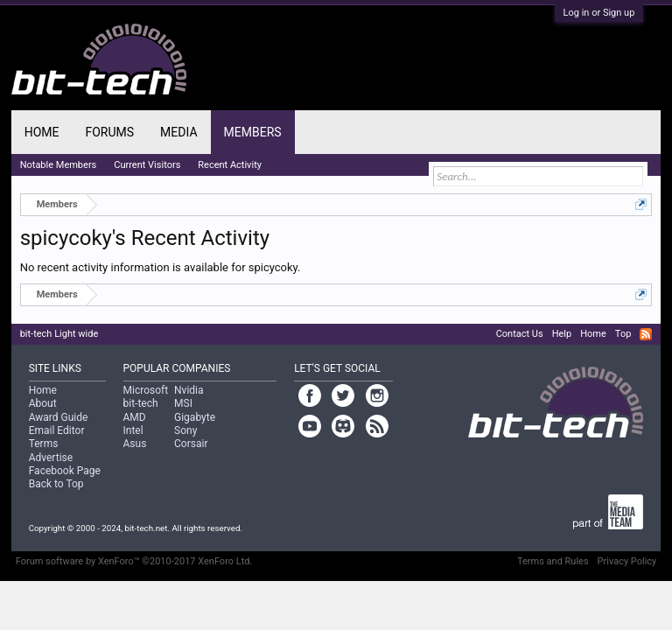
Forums (109, 132)
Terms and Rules (553, 561)
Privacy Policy (627, 561)
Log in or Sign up (599, 13)
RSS (646, 334)
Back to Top (56, 484)
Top (623, 334)
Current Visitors (147, 165)
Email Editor (57, 430)
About (43, 403)
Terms (44, 444)
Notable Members (59, 165)
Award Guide (59, 417)
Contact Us (520, 334)
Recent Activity (230, 165)
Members (253, 132)
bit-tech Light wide (59, 334)
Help (562, 334)
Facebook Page (65, 471)
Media (178, 132)
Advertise (51, 458)
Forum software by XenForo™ (134, 561)
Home (42, 132)
